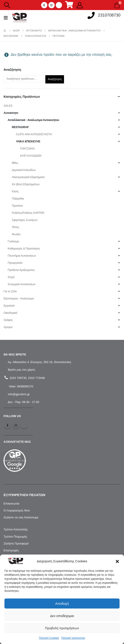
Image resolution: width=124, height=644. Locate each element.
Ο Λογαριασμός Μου (17, 510)
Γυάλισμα (13, 241)
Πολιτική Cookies (49, 638)
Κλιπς (15, 191)
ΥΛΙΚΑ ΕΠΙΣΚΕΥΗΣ (28, 141)
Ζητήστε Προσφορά (16, 543)
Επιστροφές (11, 550)
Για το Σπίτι (10, 291)
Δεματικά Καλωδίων (24, 170)
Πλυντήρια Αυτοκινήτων (22, 256)
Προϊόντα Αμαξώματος (21, 270)
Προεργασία (15, 263)
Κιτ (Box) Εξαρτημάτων (26, 184)
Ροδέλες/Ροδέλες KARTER (28, 213)
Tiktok (24, 425)
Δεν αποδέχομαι (62, 616)
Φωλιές (16, 234)
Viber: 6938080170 (21, 386)
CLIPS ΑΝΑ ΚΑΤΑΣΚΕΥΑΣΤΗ (34, 134)
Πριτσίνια (17, 206)
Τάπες (15, 227)
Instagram (16, 425)
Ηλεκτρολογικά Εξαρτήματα (28, 177)
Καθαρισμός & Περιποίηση (24, 248)
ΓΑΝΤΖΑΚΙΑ (27, 149)
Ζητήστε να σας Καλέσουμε (21, 517)
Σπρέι (11, 277)
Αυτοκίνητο (11, 113)
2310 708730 (18, 378)
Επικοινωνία (11, 504)
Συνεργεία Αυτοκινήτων (22, 284)
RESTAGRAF (20, 127)
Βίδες (15, 163)
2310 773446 (36, 378)
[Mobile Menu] (7, 18)
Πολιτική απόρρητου (73, 638)
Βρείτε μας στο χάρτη (21, 370)
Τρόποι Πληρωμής (15, 537)
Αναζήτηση (55, 79)
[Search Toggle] (7, 5)
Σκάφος (8, 320)
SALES (8, 106)
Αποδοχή (62, 603)
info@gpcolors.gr (18, 394)
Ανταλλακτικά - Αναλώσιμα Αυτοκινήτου (33, 120)
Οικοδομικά (10, 313)
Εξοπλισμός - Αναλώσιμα (19, 298)
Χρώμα (8, 327)
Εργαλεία (9, 306)
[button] (117, 561)
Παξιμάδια (18, 198)
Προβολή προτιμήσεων (62, 628)
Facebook (7, 425)
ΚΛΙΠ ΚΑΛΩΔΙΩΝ (31, 156)
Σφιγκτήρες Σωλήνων (25, 220)
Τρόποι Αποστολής (16, 529)
